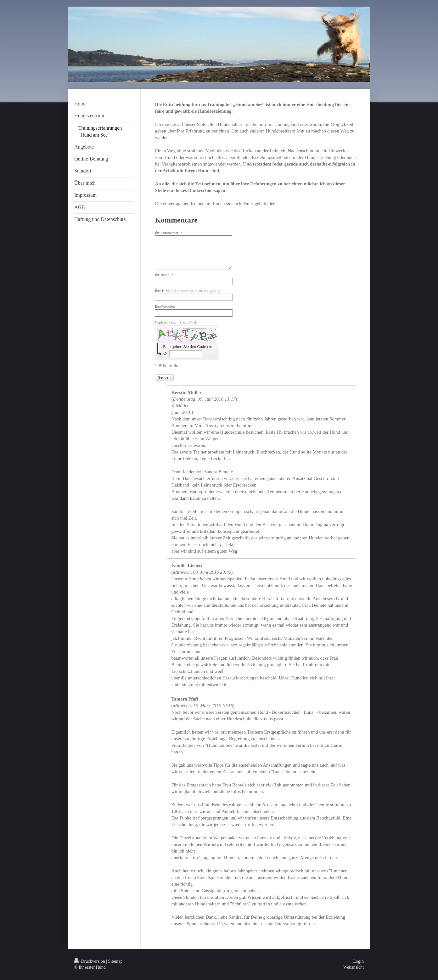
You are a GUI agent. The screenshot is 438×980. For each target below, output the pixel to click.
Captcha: (177, 322)
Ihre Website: (165, 307)
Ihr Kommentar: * (168, 233)
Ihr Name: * (164, 275)
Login (359, 961)
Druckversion (90, 961)
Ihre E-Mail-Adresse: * (188, 291)
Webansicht (354, 967)
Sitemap (115, 961)
